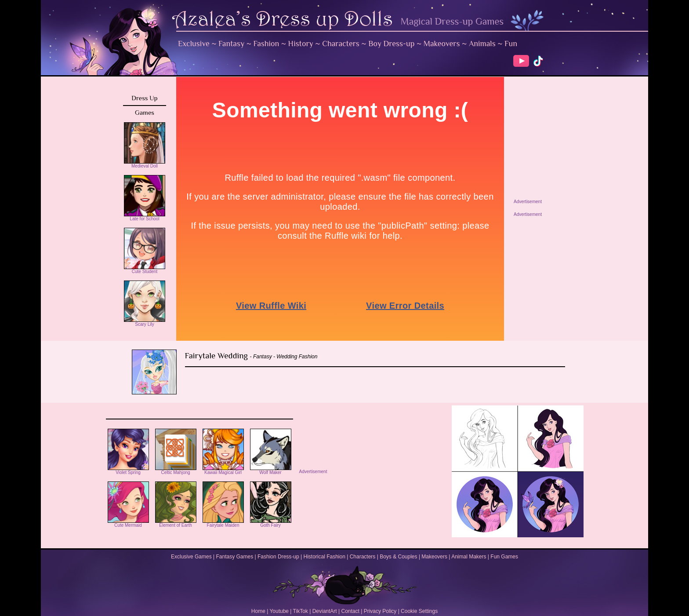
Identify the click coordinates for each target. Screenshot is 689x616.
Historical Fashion (325, 557)
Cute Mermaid (128, 523)
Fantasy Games (234, 557)
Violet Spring (128, 470)
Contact (350, 611)
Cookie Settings (419, 611)
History (301, 44)
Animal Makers (469, 557)
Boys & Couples (398, 557)
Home (258, 611)
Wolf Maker (271, 470)
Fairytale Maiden (223, 523)
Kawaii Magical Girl (223, 470)
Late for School (145, 217)
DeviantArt (325, 611)
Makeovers (442, 44)
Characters (341, 44)
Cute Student (145, 270)
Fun (511, 44)
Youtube (279, 611)
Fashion (267, 44)
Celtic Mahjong (176, 470)
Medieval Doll (145, 164)
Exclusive (194, 44)
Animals (482, 44)
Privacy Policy (380, 611)
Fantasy (231, 44)
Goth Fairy (271, 523)
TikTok (301, 611)
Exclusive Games (191, 557)
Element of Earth (176, 523)
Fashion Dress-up (278, 557)
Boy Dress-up (391, 44)
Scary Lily (145, 322)
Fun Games (504, 557)
